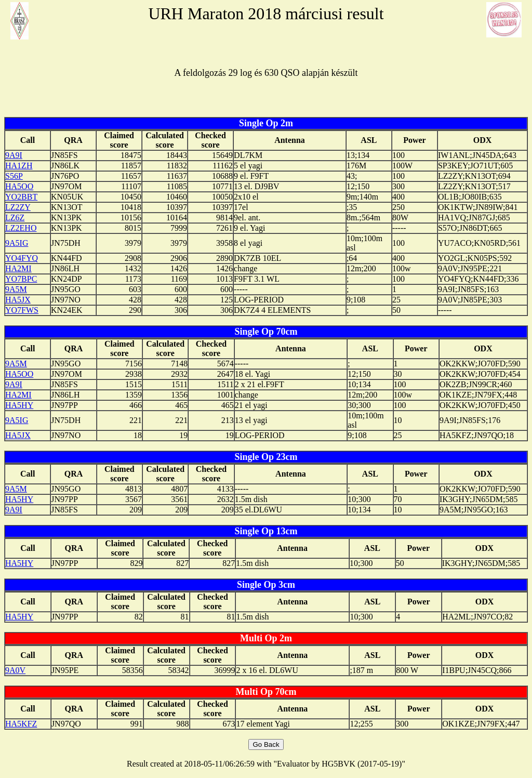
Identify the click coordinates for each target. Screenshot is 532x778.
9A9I (14, 155)
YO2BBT (21, 197)
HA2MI (18, 268)
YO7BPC (21, 279)
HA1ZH (19, 166)
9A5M (16, 289)
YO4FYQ (22, 258)
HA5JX (18, 300)
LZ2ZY (18, 207)
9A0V (15, 670)
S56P (14, 176)
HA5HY (19, 405)
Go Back (266, 744)
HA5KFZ (21, 724)
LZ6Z (15, 217)
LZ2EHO (21, 228)
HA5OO (19, 186)
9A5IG (17, 243)
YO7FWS (22, 310)
